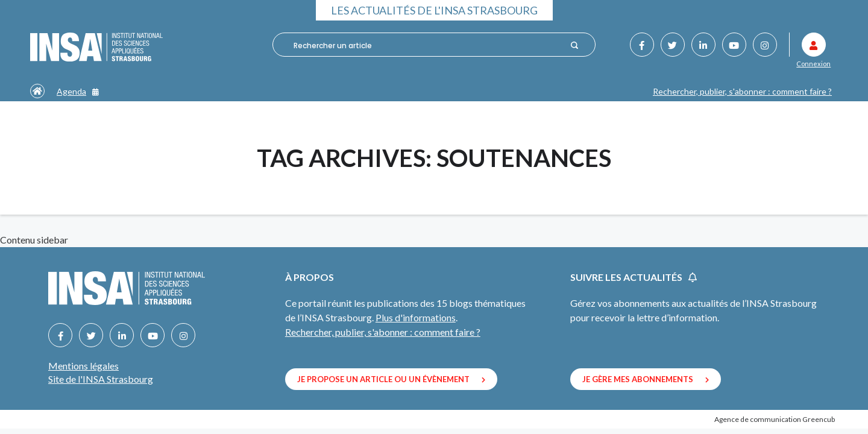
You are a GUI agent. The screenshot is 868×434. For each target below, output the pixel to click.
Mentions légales (83, 366)
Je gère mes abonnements (646, 379)
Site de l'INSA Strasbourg (101, 379)
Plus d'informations (416, 317)
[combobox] (427, 45)
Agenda (78, 91)
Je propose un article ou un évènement (391, 379)
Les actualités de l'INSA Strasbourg (434, 10)
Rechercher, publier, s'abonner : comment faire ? (742, 91)
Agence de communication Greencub (775, 419)
